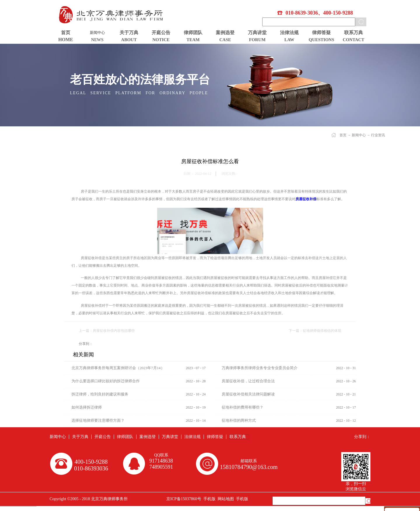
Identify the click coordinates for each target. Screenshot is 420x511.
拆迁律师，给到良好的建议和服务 (100, 394)
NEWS (97, 40)
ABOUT (129, 40)
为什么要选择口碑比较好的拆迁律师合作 (106, 381)
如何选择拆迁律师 (87, 407)
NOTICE (161, 40)
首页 (66, 33)
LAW (289, 40)
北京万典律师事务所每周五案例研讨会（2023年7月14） (118, 368)
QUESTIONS (321, 40)
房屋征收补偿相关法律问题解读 (248, 394)
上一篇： (107, 331)
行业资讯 (378, 135)
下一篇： (315, 331)
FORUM (257, 40)
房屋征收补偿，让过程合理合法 (248, 381)
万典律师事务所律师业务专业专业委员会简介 (260, 368)
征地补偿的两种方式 (239, 420)
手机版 (208, 499)
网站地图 (225, 499)
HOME (66, 40)
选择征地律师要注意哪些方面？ (98, 420)
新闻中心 (359, 135)
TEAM (193, 40)
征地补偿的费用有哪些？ (243, 407)
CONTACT (353, 40)
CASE (225, 40)
